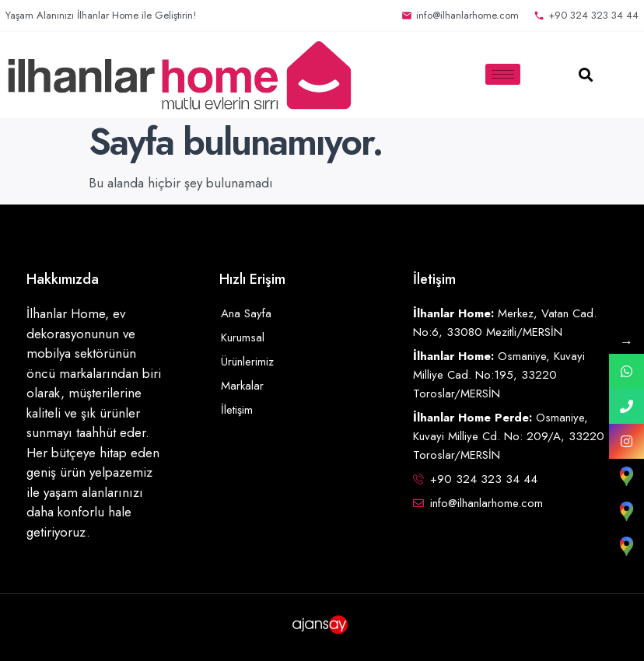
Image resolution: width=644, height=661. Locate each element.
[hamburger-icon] (503, 74)
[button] (586, 74)
